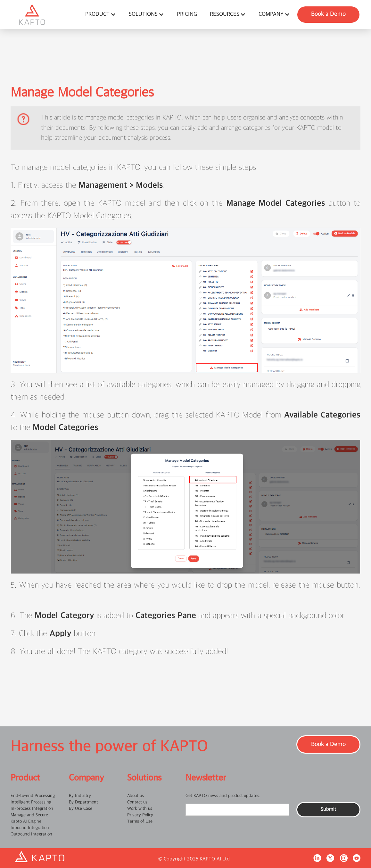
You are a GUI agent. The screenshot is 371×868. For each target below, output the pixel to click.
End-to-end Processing (33, 796)
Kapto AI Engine (26, 821)
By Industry (80, 796)
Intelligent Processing (31, 802)
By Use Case (81, 809)
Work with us (140, 809)
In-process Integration (32, 809)
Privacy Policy (140, 815)
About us (136, 796)
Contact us (137, 802)
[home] (45, 14)
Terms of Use (140, 821)
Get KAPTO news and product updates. (223, 796)
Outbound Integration (31, 834)
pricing (187, 14)
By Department (83, 802)
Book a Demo (329, 14)
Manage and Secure (29, 815)
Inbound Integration (30, 828)
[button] (101, 14)
